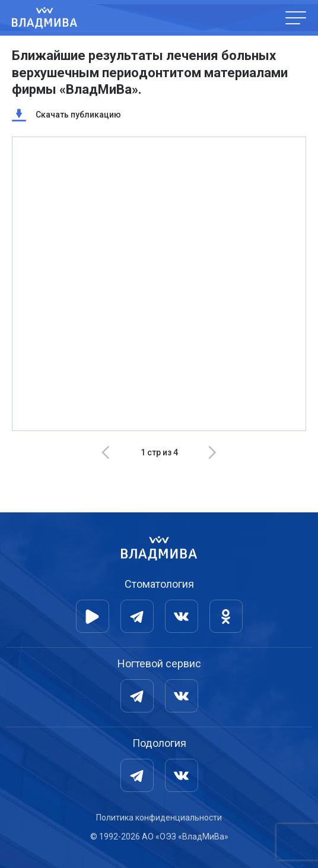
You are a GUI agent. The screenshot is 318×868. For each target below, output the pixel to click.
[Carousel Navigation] (159, 452)
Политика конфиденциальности (159, 818)
